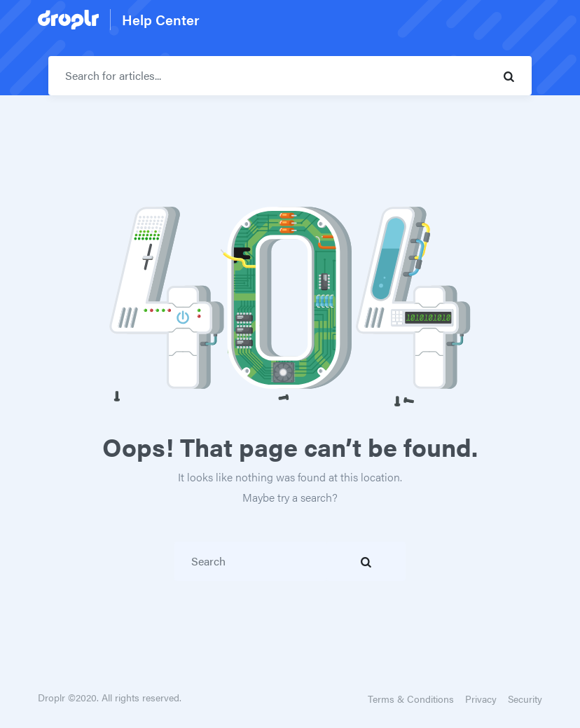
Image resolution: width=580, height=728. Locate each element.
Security (525, 699)
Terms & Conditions (411, 699)
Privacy (481, 699)
